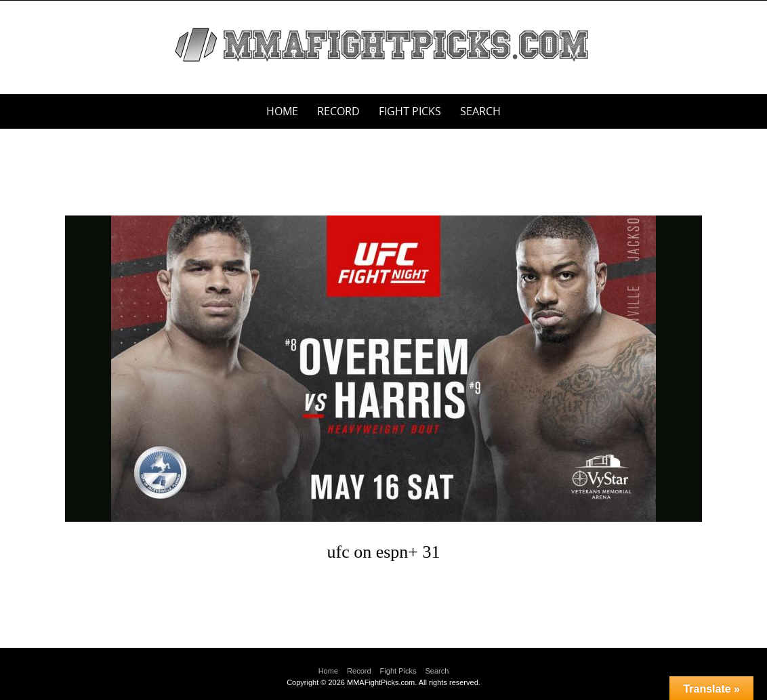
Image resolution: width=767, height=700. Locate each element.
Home (282, 111)
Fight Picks (410, 111)
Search (480, 111)
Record (338, 111)
